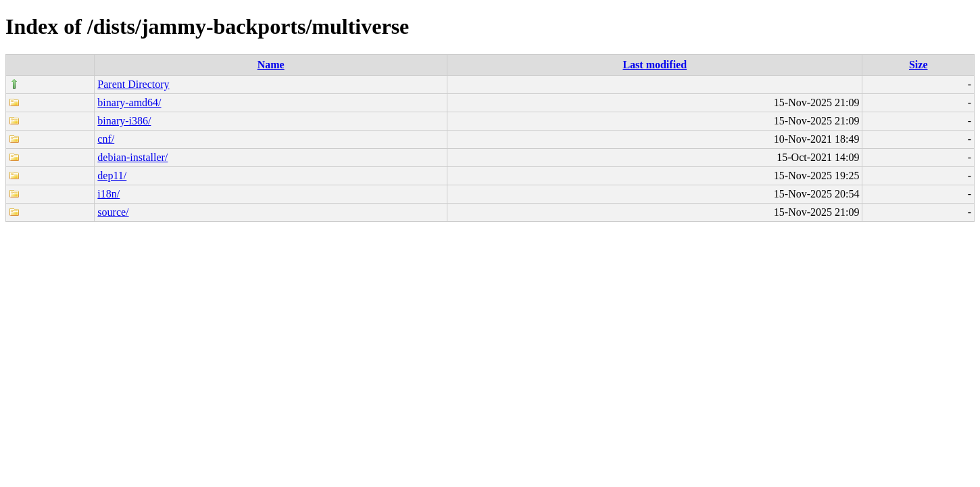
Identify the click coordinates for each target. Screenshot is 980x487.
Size (918, 65)
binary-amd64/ (129, 102)
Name (271, 65)
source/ (113, 212)
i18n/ (108, 194)
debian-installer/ (132, 157)
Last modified (655, 65)
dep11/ (112, 176)
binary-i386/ (124, 121)
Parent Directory (133, 84)
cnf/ (106, 139)
